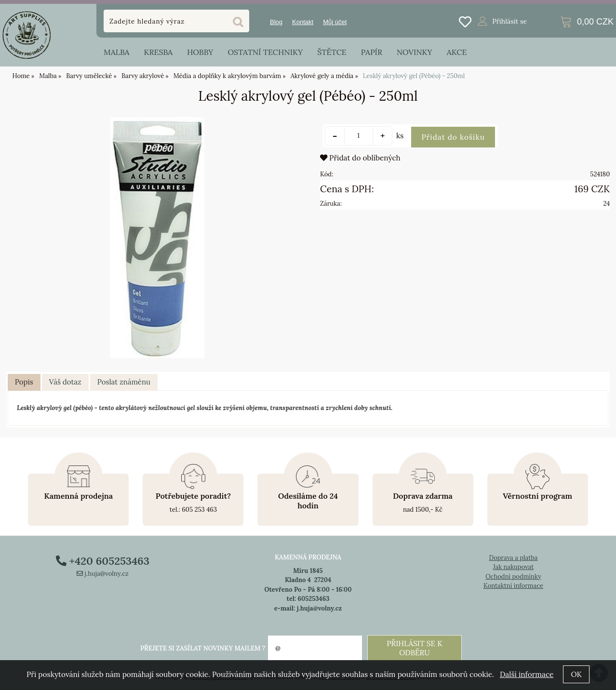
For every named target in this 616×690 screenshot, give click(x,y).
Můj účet (335, 22)
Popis (24, 382)
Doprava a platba (513, 558)
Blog (276, 22)
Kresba (158, 52)
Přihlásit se (509, 21)
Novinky (415, 52)
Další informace (527, 674)
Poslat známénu (124, 382)
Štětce (332, 52)
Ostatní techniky (265, 52)
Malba (116, 52)
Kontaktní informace (513, 586)
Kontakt (303, 22)
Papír (372, 52)
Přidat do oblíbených (360, 158)
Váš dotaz (65, 382)
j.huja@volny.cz (103, 574)
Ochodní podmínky (513, 577)
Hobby (200, 52)
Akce (457, 52)
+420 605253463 (103, 561)
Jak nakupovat (514, 567)
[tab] (24, 383)
